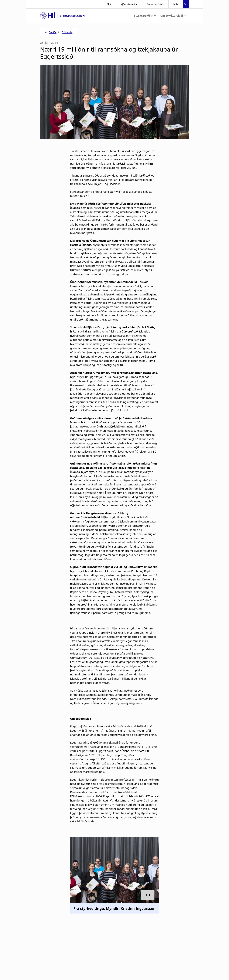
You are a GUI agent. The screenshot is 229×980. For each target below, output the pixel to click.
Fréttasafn (67, 32)
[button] (186, 5)
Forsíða (53, 32)
